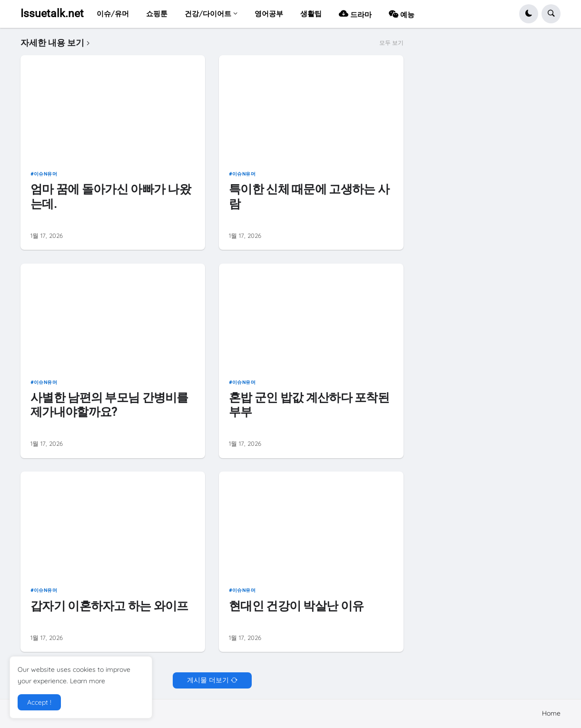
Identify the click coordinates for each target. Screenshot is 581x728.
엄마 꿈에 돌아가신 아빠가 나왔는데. (111, 196)
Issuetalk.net (52, 14)
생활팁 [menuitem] (311, 14)
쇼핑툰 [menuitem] (157, 14)
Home (551, 713)
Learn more (88, 681)
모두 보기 (391, 43)
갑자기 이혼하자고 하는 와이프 (109, 606)
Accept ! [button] (39, 702)
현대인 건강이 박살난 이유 (296, 606)
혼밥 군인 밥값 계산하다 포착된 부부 (309, 405)
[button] (529, 14)
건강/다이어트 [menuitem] (208, 14)
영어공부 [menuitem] (269, 14)
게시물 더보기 (208, 680)
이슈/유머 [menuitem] (113, 14)
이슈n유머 (46, 174)
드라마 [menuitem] (355, 14)
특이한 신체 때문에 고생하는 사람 (309, 196)
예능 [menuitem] (402, 14)
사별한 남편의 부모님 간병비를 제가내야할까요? (109, 405)
